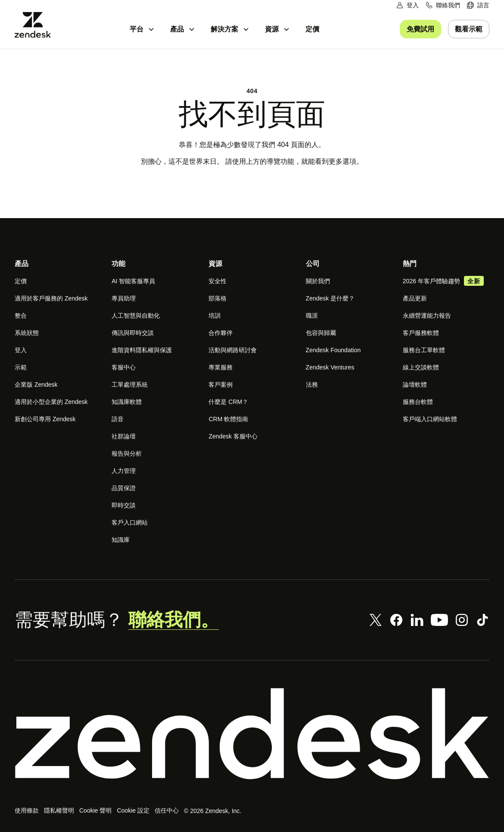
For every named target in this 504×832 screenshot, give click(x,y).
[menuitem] (478, 5)
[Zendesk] (252, 734)
